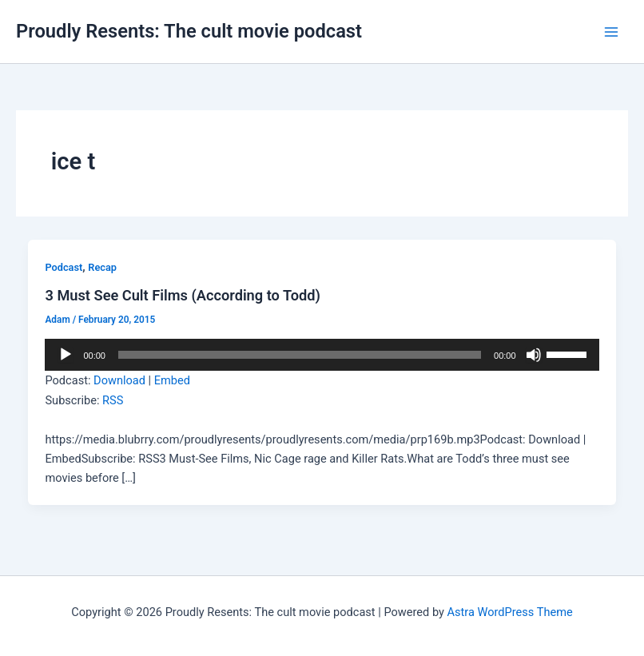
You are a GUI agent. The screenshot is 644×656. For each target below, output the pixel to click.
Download (119, 380)
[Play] (66, 355)
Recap (102, 267)
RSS (113, 400)
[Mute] (534, 355)
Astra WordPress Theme (510, 612)
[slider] (300, 355)
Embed (172, 380)
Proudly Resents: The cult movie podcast (189, 31)
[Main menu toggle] (611, 32)
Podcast (64, 267)
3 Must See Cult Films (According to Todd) (183, 295)
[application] (322, 355)
